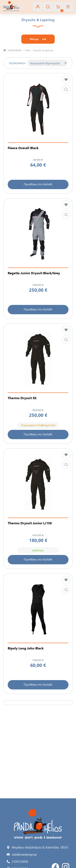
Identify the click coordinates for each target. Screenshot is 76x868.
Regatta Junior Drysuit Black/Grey (34, 273)
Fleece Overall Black (23, 148)
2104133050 (20, 861)
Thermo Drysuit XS (22, 398)
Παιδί (27, 50)
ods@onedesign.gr (24, 854)
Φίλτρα (34, 39)
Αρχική (5, 50)
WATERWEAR (15, 50)
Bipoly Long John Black (26, 648)
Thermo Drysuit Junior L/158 (30, 523)
